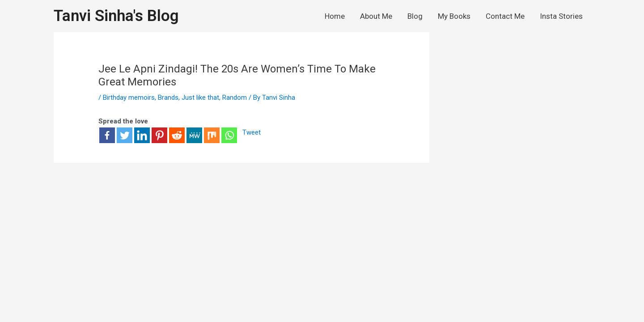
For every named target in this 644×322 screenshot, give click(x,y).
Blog (415, 16)
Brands (168, 97)
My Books (454, 16)
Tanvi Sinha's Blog (116, 16)
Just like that (200, 97)
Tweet (252, 133)
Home (335, 16)
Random (235, 97)
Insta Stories (561, 16)
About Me (376, 16)
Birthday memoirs (129, 97)
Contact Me (505, 16)
